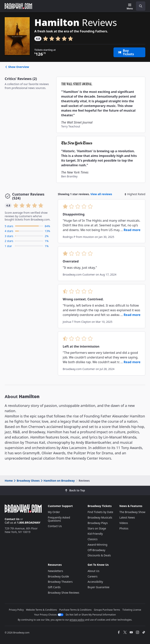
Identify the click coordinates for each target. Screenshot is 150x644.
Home (9, 481)
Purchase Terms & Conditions (75, 610)
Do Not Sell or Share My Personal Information (91, 615)
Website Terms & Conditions (41, 610)
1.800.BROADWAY (29, 523)
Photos (124, 528)
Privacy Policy (16, 610)
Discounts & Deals (99, 555)
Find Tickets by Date (100, 512)
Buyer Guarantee (99, 587)
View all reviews (101, 194)
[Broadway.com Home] (18, 6)
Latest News (127, 517)
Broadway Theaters (60, 582)
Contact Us (12, 519)
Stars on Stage (97, 528)
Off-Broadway (97, 550)
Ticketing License (132, 610)
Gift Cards (54, 587)
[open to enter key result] (141, 6)
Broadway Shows (26, 481)
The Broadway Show (132, 512)
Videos (124, 523)
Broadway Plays (98, 523)
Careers (93, 576)
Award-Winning (98, 545)
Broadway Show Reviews (64, 593)
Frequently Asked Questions (59, 519)
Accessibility (95, 582)
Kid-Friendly (95, 534)
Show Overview (17, 67)
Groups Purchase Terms (107, 610)
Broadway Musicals (100, 517)
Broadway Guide (58, 576)
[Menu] (130, 7)
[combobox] (139, 6)
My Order (54, 512)
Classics (93, 539)
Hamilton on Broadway (57, 481)
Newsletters (55, 571)
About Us (94, 571)
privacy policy (77, 620)
